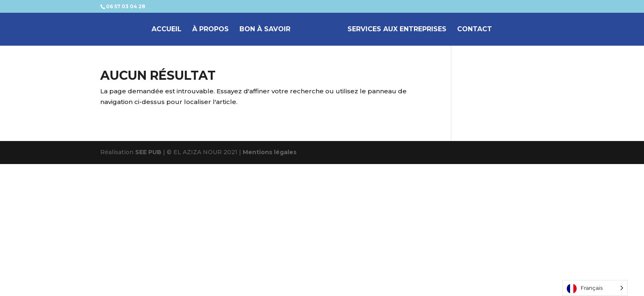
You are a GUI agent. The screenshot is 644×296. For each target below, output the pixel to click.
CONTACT (475, 30)
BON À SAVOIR (265, 30)
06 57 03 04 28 (126, 6)
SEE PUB (148, 152)
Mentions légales (270, 152)
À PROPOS (210, 30)
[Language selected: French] (595, 288)
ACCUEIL (167, 30)
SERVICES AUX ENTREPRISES (397, 30)
